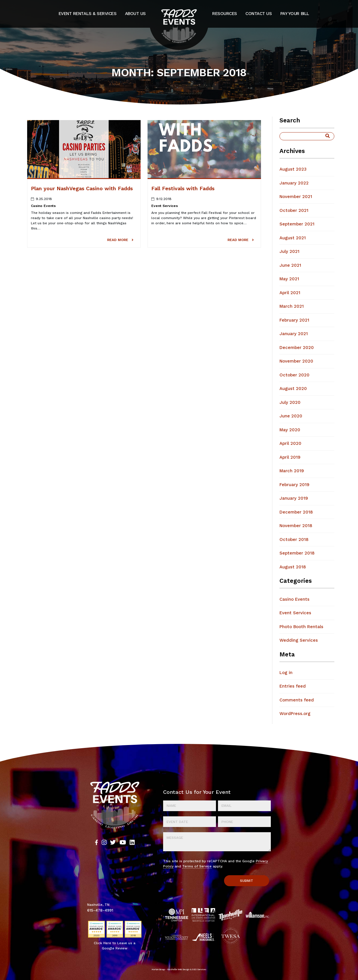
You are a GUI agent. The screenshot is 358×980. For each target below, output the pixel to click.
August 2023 (293, 169)
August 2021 (293, 238)
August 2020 (293, 389)
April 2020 (290, 443)
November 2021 (296, 197)
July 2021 (289, 251)
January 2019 (294, 498)
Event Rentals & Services (87, 14)
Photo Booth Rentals (301, 627)
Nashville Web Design (178, 969)
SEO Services (199, 969)
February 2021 (294, 320)
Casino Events (43, 206)
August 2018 (293, 567)
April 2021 (290, 293)
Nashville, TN (98, 905)
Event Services (165, 206)
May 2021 (289, 279)
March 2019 (292, 471)
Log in (286, 673)
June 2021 (290, 265)
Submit (247, 881)
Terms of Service (197, 866)
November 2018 (296, 526)
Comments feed (297, 700)
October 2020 (294, 375)
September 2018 (297, 553)
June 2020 (291, 416)
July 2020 (290, 402)
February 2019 (294, 485)
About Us (135, 14)
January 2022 (294, 183)
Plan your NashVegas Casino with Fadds (82, 188)
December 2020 (297, 348)
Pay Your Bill (295, 14)
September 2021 (297, 224)
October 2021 (294, 210)
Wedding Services (299, 640)
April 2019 (290, 457)
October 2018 (294, 540)
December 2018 (296, 512)
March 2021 (292, 306)
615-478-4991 (100, 910)
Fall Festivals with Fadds (183, 188)
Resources (225, 14)
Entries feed (293, 686)
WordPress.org (295, 714)
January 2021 (294, 334)
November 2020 (296, 361)
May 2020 (290, 430)
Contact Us (259, 14)
